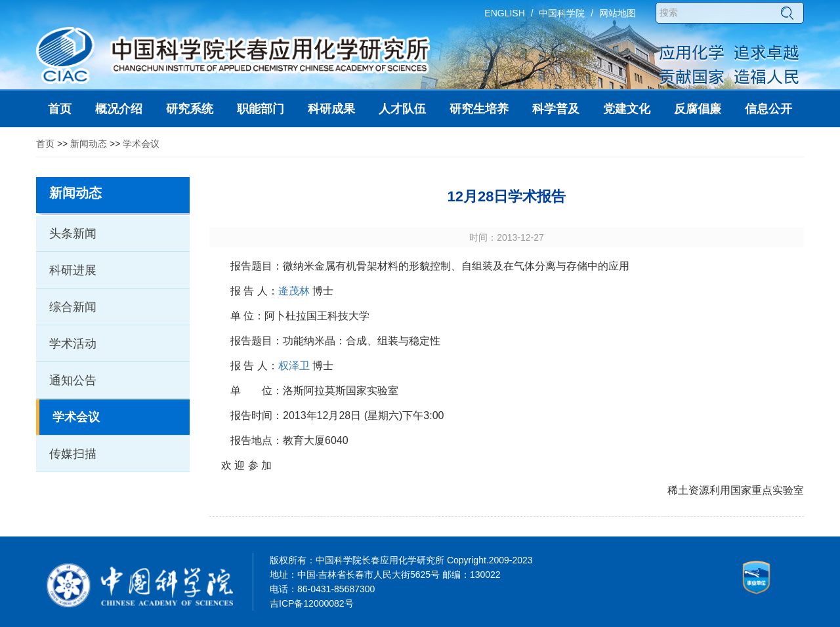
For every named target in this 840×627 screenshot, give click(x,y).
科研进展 (73, 270)
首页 (45, 144)
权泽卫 (294, 366)
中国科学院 (562, 13)
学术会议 (141, 144)
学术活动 (73, 344)
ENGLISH (504, 13)
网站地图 (618, 13)
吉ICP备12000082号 (312, 603)
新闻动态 (89, 144)
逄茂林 (294, 291)
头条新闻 (73, 233)
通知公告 (73, 380)
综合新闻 (73, 307)
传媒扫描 (73, 454)
